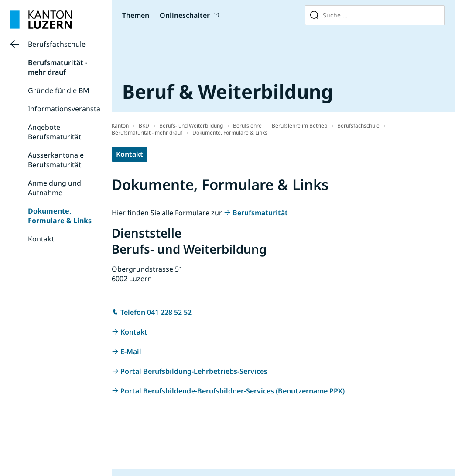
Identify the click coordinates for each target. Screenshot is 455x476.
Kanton (120, 126)
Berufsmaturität (260, 213)
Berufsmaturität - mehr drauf (58, 67)
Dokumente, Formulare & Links (60, 216)
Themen (136, 15)
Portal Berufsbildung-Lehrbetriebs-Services (194, 371)
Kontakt (41, 239)
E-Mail (131, 352)
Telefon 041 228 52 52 (156, 312)
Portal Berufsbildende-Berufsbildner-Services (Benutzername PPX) (233, 391)
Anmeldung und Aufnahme (55, 188)
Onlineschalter (185, 15)
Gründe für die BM (59, 90)
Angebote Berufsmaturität (55, 132)
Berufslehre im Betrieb (299, 126)
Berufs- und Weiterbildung (191, 126)
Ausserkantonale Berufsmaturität (56, 160)
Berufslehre (247, 126)
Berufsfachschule (57, 44)
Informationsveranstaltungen (77, 109)
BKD (144, 126)
